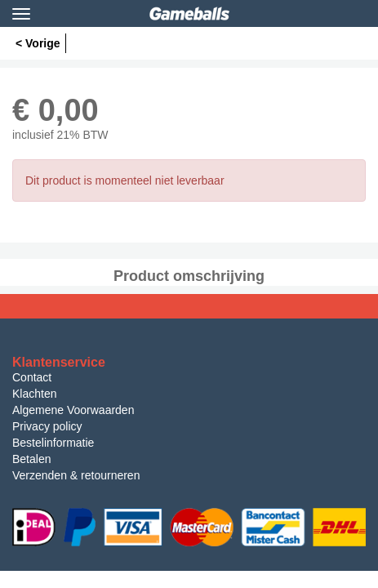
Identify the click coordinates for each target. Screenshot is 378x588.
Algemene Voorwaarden (73, 410)
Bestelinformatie (53, 443)
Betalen (31, 459)
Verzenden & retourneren (76, 475)
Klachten (34, 394)
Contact (32, 377)
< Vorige (38, 43)
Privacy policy (47, 426)
